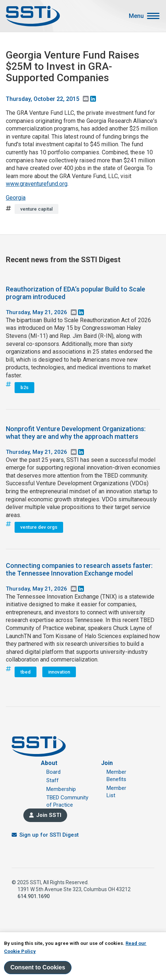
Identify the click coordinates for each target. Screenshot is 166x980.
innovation (59, 672)
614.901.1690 (34, 896)
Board (53, 772)
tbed (26, 672)
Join (107, 763)
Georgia (16, 198)
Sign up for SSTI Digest (49, 835)
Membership (61, 789)
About (49, 763)
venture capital (36, 209)
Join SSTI (49, 815)
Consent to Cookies (38, 967)
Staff (53, 780)
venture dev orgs (39, 527)
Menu (136, 16)
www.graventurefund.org (37, 184)
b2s (24, 387)
